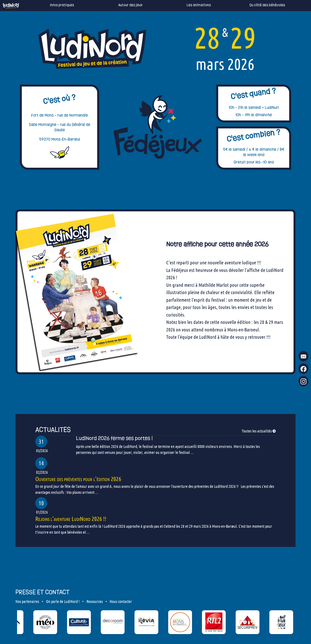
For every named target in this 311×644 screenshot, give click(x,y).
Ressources (95, 601)
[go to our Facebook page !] (303, 369)
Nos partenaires (27, 601)
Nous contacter (121, 601)
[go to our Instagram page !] (303, 381)
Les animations (193, 5)
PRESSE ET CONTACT (43, 592)
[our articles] (155, 430)
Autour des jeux (124, 5)
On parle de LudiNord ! (63, 601)
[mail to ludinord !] (303, 356)
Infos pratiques (56, 5)
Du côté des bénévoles (261, 5)
